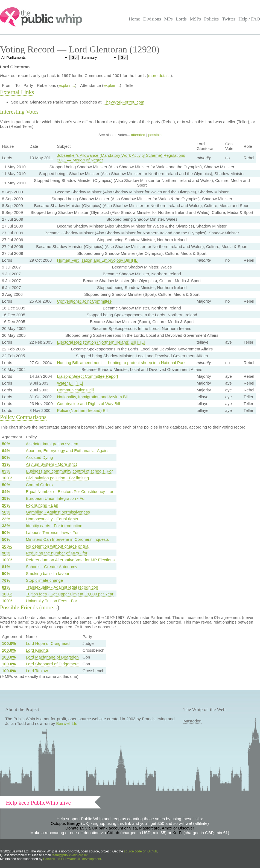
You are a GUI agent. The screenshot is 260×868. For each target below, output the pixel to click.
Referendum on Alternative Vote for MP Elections (70, 560)
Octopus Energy (65, 823)
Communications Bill (75, 390)
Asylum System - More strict (51, 464)
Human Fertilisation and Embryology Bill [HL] (98, 260)
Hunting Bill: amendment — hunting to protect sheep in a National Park (121, 363)
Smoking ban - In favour (47, 573)
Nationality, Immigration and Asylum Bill (93, 397)
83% (6, 471)
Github (113, 833)
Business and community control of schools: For (69, 471)
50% (6, 444)
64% (6, 451)
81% (6, 567)
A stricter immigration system (52, 444)
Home (134, 19)
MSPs (195, 19)
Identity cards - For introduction (54, 526)
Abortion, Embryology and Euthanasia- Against (68, 451)
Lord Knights (37, 650)
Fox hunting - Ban (42, 505)
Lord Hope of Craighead (48, 643)
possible (155, 135)
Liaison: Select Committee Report (87, 376)
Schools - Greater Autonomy (51, 567)
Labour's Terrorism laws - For (52, 532)
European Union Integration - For (56, 498)
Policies (212, 19)
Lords (181, 19)
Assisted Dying (39, 457)
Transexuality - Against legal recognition (62, 587)
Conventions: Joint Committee (84, 301)
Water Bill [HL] (70, 383)
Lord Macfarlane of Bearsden (52, 657)
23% (6, 519)
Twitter (229, 19)
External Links (17, 92)
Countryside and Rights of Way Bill (88, 404)
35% (6, 498)
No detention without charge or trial (58, 546)
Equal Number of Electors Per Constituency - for (69, 491)
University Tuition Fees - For (51, 601)
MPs (168, 19)
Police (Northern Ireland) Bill (83, 410)
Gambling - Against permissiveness (58, 512)
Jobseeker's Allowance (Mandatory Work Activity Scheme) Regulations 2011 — (121, 158)
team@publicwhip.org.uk (70, 855)
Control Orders (39, 485)
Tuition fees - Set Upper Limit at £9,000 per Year (69, 594)
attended (138, 135)
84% (6, 491)
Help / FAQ (249, 19)
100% (7, 478)
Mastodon (192, 721)
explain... (67, 85)
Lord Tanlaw (37, 671)
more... (49, 607)
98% (6, 553)
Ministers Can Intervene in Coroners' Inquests (67, 539)
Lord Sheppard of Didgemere (52, 664)
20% (6, 505)
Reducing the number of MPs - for (56, 553)
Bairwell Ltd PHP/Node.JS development (72, 859)
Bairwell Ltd (67, 723)
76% (6, 580)
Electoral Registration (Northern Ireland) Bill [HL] (101, 342)
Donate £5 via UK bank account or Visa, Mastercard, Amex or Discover (130, 828)
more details (159, 76)
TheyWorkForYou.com (124, 102)
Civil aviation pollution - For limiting (57, 478)
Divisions (152, 19)
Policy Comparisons (23, 417)
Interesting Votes (19, 112)
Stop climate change (44, 580)
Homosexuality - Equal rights (52, 519)
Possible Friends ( (21, 607)
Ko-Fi (177, 833)
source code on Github (141, 851)
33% (6, 464)
